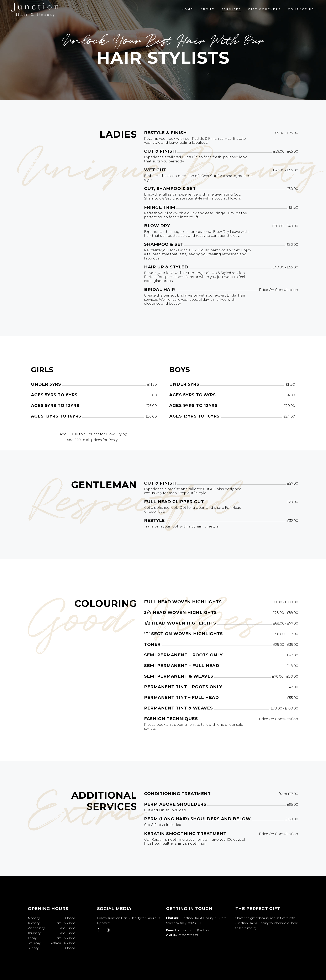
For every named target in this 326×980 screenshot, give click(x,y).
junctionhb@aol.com (196, 930)
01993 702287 (188, 935)
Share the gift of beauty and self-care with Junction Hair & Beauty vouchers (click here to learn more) (267, 923)
